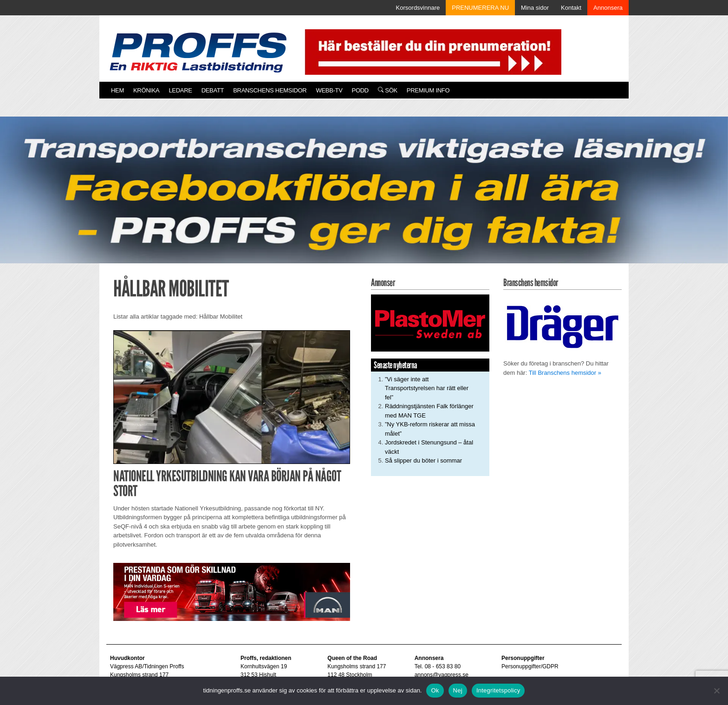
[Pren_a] (431, 51)
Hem (117, 90)
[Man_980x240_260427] (232, 591)
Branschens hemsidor (270, 90)
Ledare (180, 90)
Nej (458, 690)
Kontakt (571, 8)
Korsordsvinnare (418, 8)
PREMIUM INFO (428, 90)
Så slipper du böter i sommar (423, 460)
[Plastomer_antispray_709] (430, 323)
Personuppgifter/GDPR (530, 666)
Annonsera (608, 8)
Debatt (213, 90)
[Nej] (716, 691)
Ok (435, 690)
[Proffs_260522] (364, 199)
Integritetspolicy (498, 690)
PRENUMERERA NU (480, 8)
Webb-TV (329, 90)
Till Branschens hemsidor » (565, 373)
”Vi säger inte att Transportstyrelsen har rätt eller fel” (427, 388)
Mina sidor (535, 8)
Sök (388, 90)
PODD (360, 90)
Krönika (146, 90)
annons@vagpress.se (442, 675)
